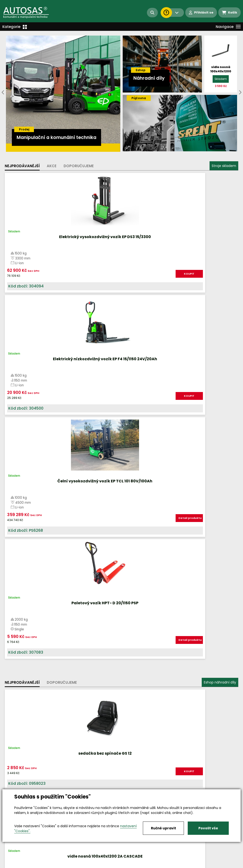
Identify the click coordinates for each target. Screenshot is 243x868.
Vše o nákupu (16, 865)
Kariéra (129, 865)
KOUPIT (47, 276)
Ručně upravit (164, 828)
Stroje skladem (224, 166)
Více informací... (162, 534)
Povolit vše (208, 828)
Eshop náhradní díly (220, 320)
